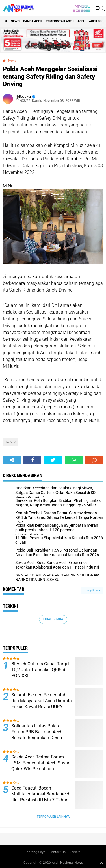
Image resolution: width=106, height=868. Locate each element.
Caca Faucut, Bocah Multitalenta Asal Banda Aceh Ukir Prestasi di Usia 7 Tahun (41, 794)
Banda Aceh (33, 21)
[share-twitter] (53, 460)
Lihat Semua (53, 619)
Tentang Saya (35, 852)
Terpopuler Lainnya (53, 817)
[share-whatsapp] (74, 460)
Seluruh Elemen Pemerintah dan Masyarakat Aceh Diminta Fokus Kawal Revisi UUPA (42, 701)
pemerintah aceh (60, 21)
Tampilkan (92, 590)
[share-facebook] (32, 460)
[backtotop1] (101, 863)
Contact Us (57, 852)
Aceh (81, 21)
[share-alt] (12, 460)
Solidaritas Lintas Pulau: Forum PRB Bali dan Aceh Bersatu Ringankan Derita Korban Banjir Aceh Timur (37, 735)
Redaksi (75, 852)
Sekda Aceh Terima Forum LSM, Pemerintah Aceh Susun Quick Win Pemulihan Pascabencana (41, 766)
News (15, 21)
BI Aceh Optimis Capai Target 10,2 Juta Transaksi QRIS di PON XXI (40, 670)
